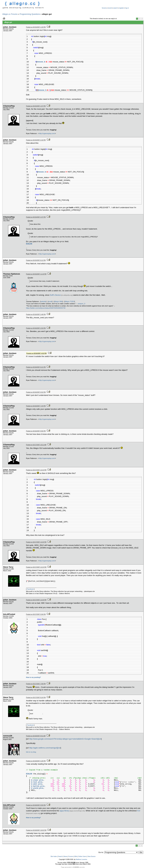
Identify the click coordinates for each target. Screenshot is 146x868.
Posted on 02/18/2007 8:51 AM (36, 736)
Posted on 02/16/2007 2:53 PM (36, 328)
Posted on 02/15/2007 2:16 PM (36, 140)
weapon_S (82, 304)
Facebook (30, 589)
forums (104, 8)
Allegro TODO (70, 301)
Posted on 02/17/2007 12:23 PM (36, 567)
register (121, 8)
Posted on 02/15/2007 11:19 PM (36, 274)
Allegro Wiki (58, 301)
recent (110, 8)
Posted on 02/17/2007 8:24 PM (36, 698)
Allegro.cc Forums (10, 14)
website (43, 301)
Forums (71, 856)
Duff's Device (55, 295)
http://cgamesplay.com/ (47, 133)
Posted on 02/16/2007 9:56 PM (36, 431)
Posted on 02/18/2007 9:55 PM (36, 805)
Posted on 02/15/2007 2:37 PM (36, 217)
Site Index (54, 856)
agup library (65, 811)
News (65, 856)
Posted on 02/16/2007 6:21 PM (36, 367)
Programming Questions (30, 14)
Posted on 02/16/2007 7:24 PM (36, 406)
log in (127, 8)
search (115, 8)
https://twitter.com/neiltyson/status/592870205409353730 (46, 308)
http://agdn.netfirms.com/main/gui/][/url (45, 748)
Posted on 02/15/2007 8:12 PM (36, 260)
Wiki (76, 856)
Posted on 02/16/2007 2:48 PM (36, 314)
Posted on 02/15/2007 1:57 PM (36, 106)
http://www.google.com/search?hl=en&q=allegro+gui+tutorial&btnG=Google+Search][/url (65, 739)
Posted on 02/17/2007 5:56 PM (36, 614)
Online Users (82, 856)
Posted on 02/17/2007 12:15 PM (36, 470)
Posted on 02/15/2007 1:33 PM (36, 27)
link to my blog (31, 752)
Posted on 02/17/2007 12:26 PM (36, 600)
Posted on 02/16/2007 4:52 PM (36, 353)
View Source (92, 856)
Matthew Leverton (82, 859)
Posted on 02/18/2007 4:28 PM (36, 761)
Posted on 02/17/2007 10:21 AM (36, 445)
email (50, 301)
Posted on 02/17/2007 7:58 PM (36, 684)
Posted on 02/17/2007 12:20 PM (36, 542)
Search (60, 856)
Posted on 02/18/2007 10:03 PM (36, 830)
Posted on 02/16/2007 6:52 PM (36, 392)
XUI (139, 811)
